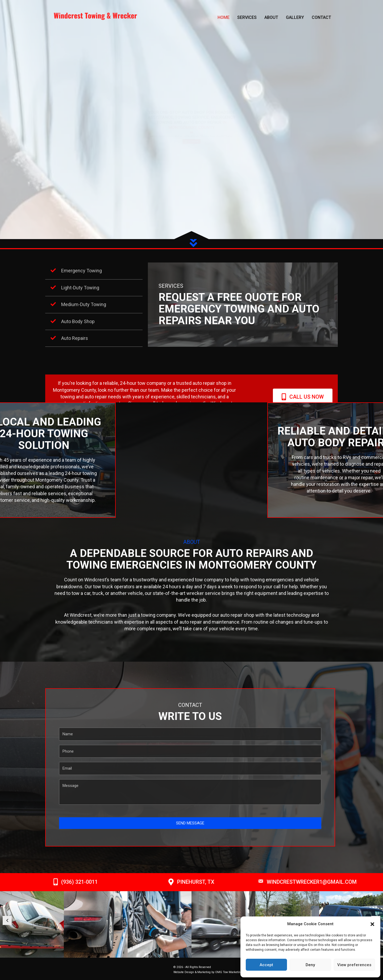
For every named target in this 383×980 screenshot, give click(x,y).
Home (224, 17)
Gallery (295, 17)
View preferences (354, 965)
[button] (372, 924)
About (271, 17)
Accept (266, 965)
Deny (310, 965)
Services (247, 17)
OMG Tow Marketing (229, 972)
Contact (321, 17)
